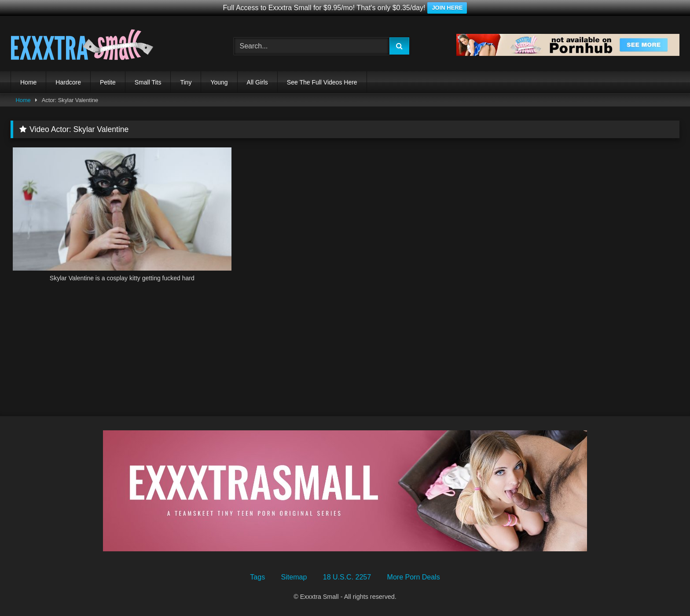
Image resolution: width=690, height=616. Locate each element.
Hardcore (68, 82)
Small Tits (148, 82)
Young (219, 82)
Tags (257, 577)
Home (28, 82)
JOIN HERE (447, 8)
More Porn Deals (414, 577)
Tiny (186, 82)
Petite (108, 82)
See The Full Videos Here (322, 82)
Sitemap (294, 577)
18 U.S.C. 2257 (347, 577)
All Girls (257, 82)
